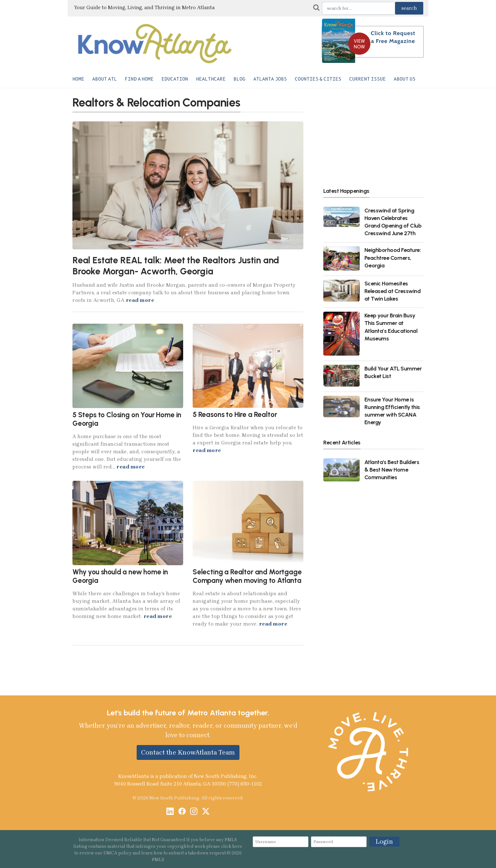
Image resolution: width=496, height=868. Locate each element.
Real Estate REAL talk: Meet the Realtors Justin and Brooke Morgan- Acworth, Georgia (176, 266)
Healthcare (211, 79)
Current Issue (368, 79)
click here (232, 846)
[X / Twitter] (206, 812)
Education (175, 79)
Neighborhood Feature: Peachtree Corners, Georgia (393, 257)
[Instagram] (194, 812)
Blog (239, 79)
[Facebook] (182, 812)
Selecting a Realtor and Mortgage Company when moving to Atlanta (247, 576)
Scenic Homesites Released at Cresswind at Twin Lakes (393, 291)
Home (78, 79)
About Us (405, 79)
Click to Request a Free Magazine (393, 37)
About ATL (104, 79)
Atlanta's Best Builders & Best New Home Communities (392, 470)
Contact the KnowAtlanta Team (188, 752)
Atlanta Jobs (270, 79)
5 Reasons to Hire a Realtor (235, 415)
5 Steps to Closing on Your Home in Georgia (127, 419)
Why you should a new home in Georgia (120, 576)
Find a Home (139, 79)
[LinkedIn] (170, 812)
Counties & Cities (318, 79)
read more (140, 300)
